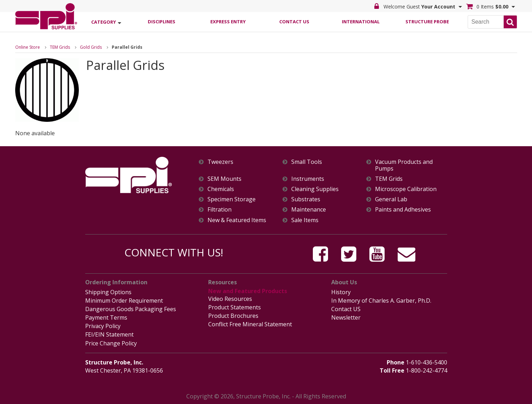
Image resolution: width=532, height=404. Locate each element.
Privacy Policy (103, 326)
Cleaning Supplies (315, 189)
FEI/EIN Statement (109, 334)
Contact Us (294, 22)
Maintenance (309, 210)
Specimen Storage (232, 199)
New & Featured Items (237, 220)
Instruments (308, 179)
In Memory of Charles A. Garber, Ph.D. (381, 301)
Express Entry (228, 22)
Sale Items (305, 220)
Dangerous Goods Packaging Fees (131, 309)
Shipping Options (108, 292)
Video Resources (230, 299)
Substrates (306, 199)
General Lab (391, 199)
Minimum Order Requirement (124, 301)
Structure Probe (427, 22)
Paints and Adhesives (403, 210)
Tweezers (220, 162)
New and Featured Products (248, 291)
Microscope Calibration (406, 189)
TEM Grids (60, 47)
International (361, 22)
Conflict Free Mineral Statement (250, 324)
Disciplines (162, 22)
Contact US (346, 309)
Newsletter (346, 317)
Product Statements (235, 307)
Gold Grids (91, 47)
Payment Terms (106, 317)
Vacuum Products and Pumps (404, 165)
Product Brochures (233, 316)
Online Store (28, 47)
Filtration (220, 210)
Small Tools (307, 162)
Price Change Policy (111, 343)
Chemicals (221, 189)
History (341, 292)
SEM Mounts (224, 179)
